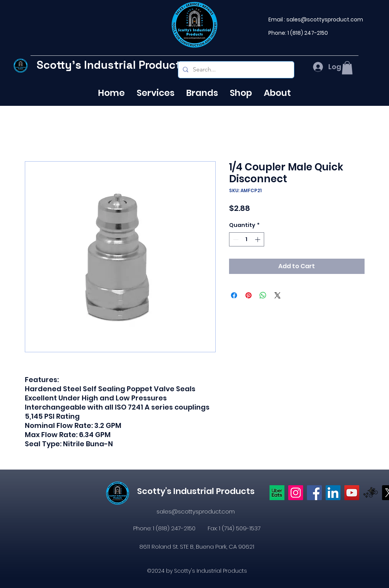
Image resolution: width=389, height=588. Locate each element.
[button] (347, 68)
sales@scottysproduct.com (325, 19)
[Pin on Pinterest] (249, 295)
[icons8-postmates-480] (370, 493)
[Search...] (235, 70)
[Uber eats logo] (277, 493)
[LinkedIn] (333, 493)
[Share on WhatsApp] (263, 295)
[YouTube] (352, 493)
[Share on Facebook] (234, 295)
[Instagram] (296, 493)
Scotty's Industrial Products (112, 65)
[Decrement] (235, 239)
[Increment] (258, 239)
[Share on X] (278, 295)
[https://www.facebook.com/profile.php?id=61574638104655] (314, 493)
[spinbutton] (247, 239)
